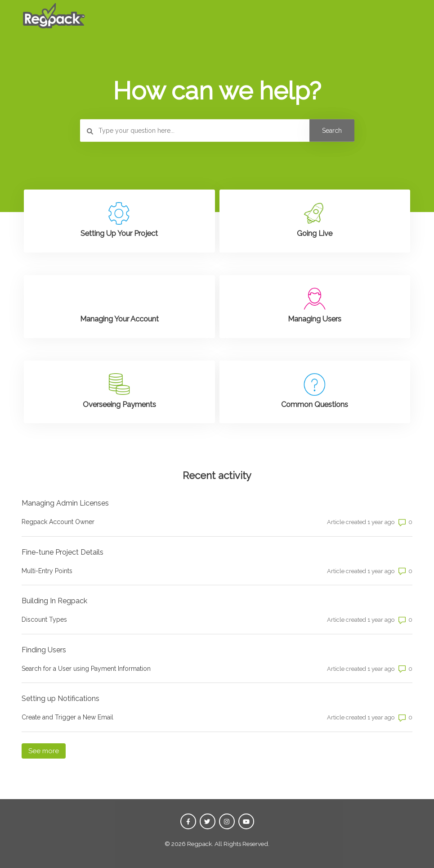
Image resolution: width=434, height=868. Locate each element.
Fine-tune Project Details (63, 552)
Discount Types (44, 619)
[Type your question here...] (217, 131)
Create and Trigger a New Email (67, 717)
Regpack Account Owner (58, 522)
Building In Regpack (54, 601)
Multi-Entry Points (47, 571)
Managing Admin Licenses (65, 503)
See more (47, 750)
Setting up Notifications (60, 698)
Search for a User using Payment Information (86, 669)
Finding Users (44, 650)
